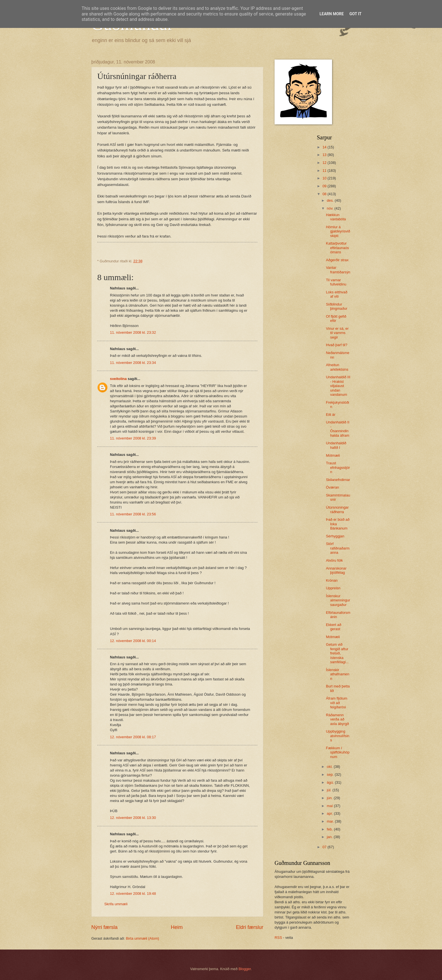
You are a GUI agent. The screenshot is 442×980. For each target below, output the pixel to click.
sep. (331, 774)
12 (325, 163)
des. (331, 200)
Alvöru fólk (334, 560)
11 (325, 171)
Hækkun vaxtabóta (336, 217)
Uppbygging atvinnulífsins (338, 736)
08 (325, 194)
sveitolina (118, 379)
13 (325, 155)
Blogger (245, 969)
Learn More (331, 14)
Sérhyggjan (335, 536)
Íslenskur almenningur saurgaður (338, 600)
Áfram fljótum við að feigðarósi (337, 703)
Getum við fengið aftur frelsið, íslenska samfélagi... (337, 653)
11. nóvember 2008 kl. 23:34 (133, 363)
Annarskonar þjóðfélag (336, 570)
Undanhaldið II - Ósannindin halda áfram (338, 429)
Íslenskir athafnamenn (338, 674)
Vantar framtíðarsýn (338, 270)
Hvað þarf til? (337, 345)
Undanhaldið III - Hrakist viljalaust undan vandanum (338, 386)
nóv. (331, 208)
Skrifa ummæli (116, 904)
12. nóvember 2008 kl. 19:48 (133, 894)
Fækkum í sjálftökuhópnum (338, 752)
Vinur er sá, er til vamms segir (337, 333)
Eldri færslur (250, 927)
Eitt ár (331, 415)
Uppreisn (333, 588)
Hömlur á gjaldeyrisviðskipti (338, 231)
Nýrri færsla (104, 927)
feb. (330, 829)
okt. (330, 767)
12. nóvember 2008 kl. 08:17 (133, 737)
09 (325, 186)
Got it (355, 14)
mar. (331, 821)
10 (325, 178)
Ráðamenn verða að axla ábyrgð (337, 719)
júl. (330, 790)
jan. (330, 837)
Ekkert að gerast (333, 627)
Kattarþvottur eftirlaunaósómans (337, 248)
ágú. (331, 782)
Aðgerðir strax (337, 260)
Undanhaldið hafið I (336, 445)
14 (325, 147)
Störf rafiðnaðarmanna (338, 548)
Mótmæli (333, 455)
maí (330, 806)
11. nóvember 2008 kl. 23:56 (133, 514)
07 (325, 847)
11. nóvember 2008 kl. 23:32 (133, 332)
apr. (330, 813)
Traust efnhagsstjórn (338, 467)
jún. (330, 798)
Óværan (332, 487)
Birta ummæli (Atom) (142, 938)
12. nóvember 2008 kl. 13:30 (133, 818)
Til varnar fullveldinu (336, 282)
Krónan (332, 580)
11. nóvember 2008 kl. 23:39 (133, 438)
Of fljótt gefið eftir (336, 318)
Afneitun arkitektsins (337, 367)
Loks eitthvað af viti (337, 294)
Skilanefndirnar (338, 480)
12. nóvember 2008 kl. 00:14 (133, 641)
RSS (278, 938)
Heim (177, 927)
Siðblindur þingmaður (337, 306)
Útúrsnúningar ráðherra (337, 509)
